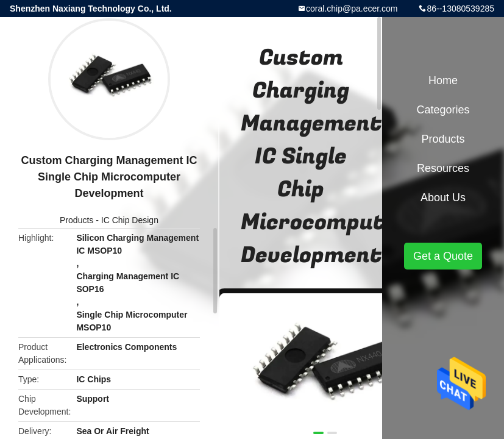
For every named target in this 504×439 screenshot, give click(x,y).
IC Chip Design (130, 220)
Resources (443, 168)
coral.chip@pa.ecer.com (352, 9)
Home (443, 80)
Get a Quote (443, 256)
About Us (443, 198)
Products (76, 220)
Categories (443, 110)
